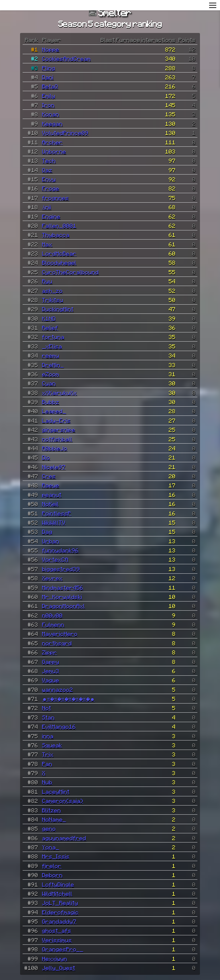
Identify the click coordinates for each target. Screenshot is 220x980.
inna (48, 736)
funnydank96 (60, 550)
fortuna (53, 337)
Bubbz (51, 402)
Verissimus (57, 940)
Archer (52, 142)
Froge (51, 188)
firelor (52, 866)
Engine (51, 216)
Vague (51, 680)
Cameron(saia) (63, 801)
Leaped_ (54, 411)
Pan (47, 764)
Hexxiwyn (55, 959)
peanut (52, 495)
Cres (49, 476)
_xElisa (52, 346)
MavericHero (60, 634)
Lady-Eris (56, 420)
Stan (48, 717)
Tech (49, 160)
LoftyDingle (58, 884)
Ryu (47, 281)
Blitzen (52, 810)
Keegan (52, 124)
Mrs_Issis (56, 856)
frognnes (56, 198)
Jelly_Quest (59, 968)
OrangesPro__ (63, 949)
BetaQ (50, 86)
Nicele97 (54, 467)
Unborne (54, 151)
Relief (50, 328)
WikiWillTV (54, 522)
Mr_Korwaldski (62, 597)
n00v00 (52, 615)
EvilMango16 (59, 726)
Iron (48, 105)
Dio (46, 457)
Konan (51, 114)
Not (47, 708)
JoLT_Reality (60, 903)
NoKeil (50, 504)
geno (49, 828)
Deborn (52, 875)
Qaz (47, 170)
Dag (47, 532)
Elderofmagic (60, 912)
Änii (47, 207)
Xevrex (52, 578)
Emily (49, 96)
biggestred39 (61, 569)
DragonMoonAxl (64, 606)
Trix (48, 754)
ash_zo (52, 291)
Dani (48, 77)
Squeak (52, 745)
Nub (47, 782)
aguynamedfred (64, 838)
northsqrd (57, 643)
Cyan (49, 383)
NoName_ (54, 819)
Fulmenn (53, 624)
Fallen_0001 (59, 226)
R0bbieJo (55, 448)
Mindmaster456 (63, 587)
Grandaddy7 (59, 921)
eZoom (51, 374)
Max (47, 244)
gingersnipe (59, 430)
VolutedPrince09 (65, 133)
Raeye (51, 485)
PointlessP (57, 513)
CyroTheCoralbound (70, 272)
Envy (49, 179)
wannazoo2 (58, 689)
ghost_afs (57, 930)
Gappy (51, 662)
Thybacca (56, 235)
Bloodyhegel (59, 262)
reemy (51, 355)
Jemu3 (51, 671)
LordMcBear (59, 253)
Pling (49, 68)
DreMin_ (53, 365)
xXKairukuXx (60, 393)
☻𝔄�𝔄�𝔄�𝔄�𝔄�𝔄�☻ (68, 699)
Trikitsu (53, 300)
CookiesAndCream (66, 58)
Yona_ (51, 847)
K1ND (49, 318)
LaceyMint (56, 791)
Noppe (51, 49)
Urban (51, 541)
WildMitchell (57, 893)
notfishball (57, 439)
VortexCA (55, 559)
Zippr (50, 652)
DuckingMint (58, 309)
